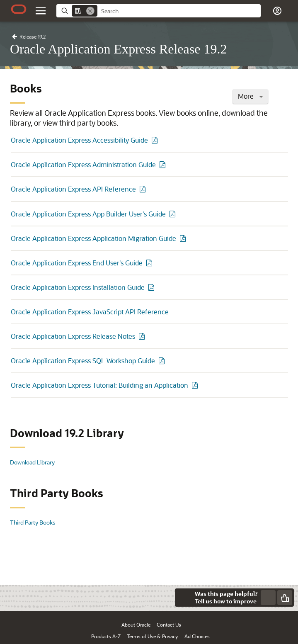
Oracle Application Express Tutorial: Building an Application (99, 385)
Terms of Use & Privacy (152, 636)
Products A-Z (106, 636)
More (250, 96)
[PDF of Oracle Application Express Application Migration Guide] (184, 238)
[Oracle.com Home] (19, 9)
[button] (277, 11)
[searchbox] (179, 11)
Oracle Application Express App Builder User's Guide (88, 214)
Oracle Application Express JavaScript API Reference (90, 312)
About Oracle (136, 625)
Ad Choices (197, 636)
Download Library (32, 462)
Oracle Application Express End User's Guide (77, 263)
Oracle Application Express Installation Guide (78, 287)
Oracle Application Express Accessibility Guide (79, 140)
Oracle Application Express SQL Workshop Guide (83, 361)
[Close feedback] (184, 598)
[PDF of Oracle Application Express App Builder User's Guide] (174, 214)
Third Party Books (33, 522)
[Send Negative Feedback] (268, 598)
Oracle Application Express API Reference (73, 189)
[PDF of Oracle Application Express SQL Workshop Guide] (163, 361)
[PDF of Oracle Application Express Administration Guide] (164, 164)
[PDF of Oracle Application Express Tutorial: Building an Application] (196, 385)
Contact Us (169, 625)
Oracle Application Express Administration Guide (83, 164)
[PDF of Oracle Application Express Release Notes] (143, 336)
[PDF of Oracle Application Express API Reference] (144, 189)
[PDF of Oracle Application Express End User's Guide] (150, 263)
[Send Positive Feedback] (285, 598)
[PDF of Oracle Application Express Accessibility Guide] (156, 140)
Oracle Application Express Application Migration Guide (93, 238)
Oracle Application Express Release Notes (73, 336)
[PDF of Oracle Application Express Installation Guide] (153, 287)
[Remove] (90, 11)
